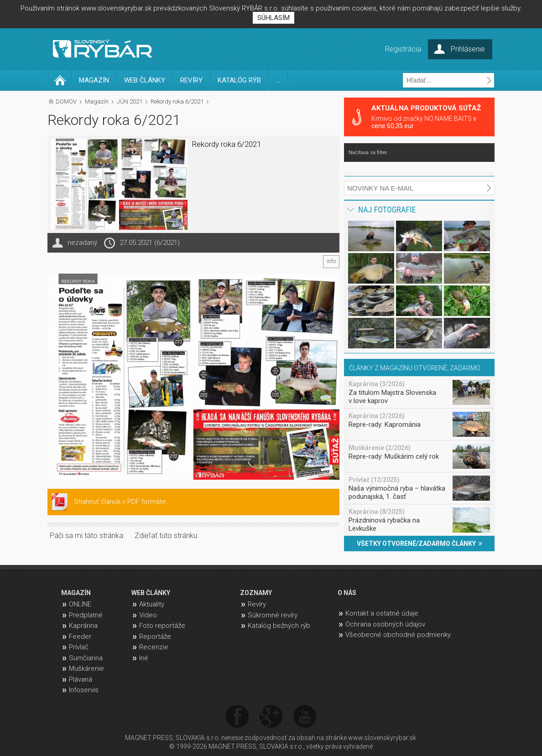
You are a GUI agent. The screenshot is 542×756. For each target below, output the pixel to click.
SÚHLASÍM (274, 18)
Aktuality (152, 604)
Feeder (80, 637)
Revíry (257, 604)
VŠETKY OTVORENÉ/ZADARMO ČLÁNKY (420, 544)
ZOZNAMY (256, 593)
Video (148, 615)
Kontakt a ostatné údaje (382, 613)
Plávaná (81, 679)
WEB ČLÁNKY (145, 80)
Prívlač (79, 647)
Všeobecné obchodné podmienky (398, 635)
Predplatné (86, 615)
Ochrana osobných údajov (385, 624)
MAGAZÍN (94, 80)
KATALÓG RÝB (239, 80)
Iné (144, 658)
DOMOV (66, 101)
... (278, 80)
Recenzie (154, 647)
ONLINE (80, 604)
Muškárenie (86, 668)
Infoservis (84, 690)
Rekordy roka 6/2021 (177, 101)
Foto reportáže (162, 626)
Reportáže (155, 637)
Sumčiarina (86, 658)
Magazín (97, 101)
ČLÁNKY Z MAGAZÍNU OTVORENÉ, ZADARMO (415, 368)
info (331, 261)
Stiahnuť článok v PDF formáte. (121, 502)
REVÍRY (191, 80)
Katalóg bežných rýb (279, 626)
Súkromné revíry (273, 615)
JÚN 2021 (130, 101)
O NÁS (347, 593)
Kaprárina (83, 626)
